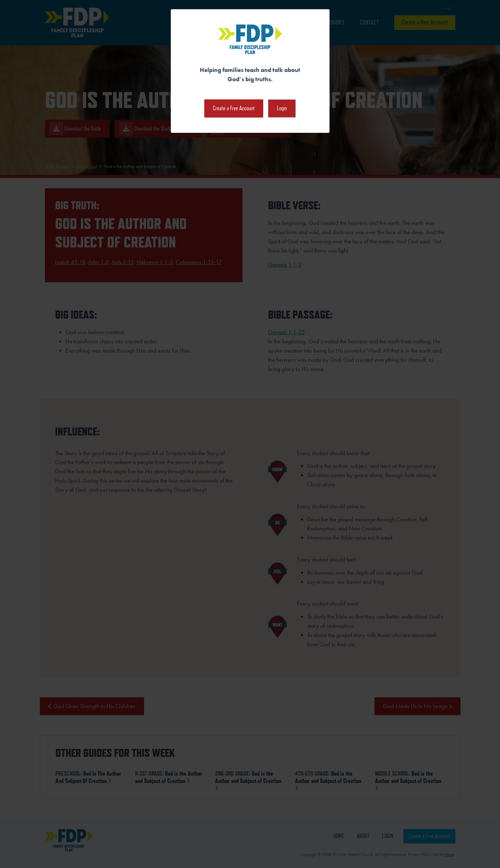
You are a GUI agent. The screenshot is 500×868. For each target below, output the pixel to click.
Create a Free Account (234, 108)
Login (282, 108)
